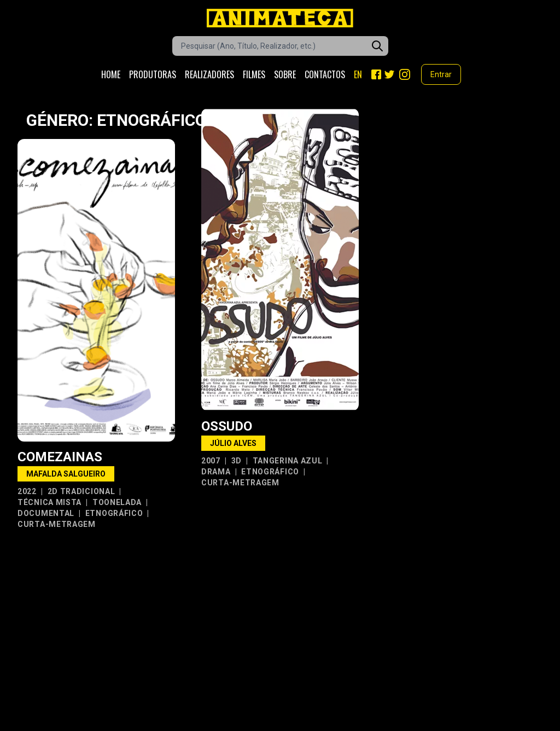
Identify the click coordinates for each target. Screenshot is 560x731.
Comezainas (60, 457)
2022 (27, 491)
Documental (46, 513)
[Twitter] (389, 74)
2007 (211, 461)
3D (237, 461)
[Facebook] (376, 74)
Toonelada (117, 502)
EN (358, 74)
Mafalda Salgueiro (66, 474)
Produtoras (153, 74)
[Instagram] (405, 74)
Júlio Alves (233, 443)
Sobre (285, 74)
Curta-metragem (57, 524)
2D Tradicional (81, 491)
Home (111, 74)
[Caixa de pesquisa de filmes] (280, 46)
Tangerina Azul (288, 461)
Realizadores (209, 74)
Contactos (325, 74)
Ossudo (227, 426)
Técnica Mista (49, 502)
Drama (216, 472)
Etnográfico (114, 513)
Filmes (254, 74)
